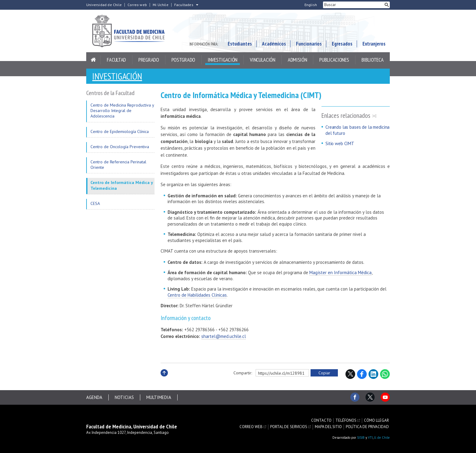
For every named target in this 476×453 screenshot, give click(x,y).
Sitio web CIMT (340, 143)
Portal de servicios (289, 427)
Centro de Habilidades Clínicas (197, 295)
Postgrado (183, 60)
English (311, 5)
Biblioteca (373, 60)
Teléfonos (346, 421)
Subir (164, 379)
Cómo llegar (376, 421)
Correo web (137, 5)
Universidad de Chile (104, 5)
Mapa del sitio (328, 427)
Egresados (342, 44)
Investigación (223, 60)
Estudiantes (240, 44)
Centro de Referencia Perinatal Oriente (118, 165)
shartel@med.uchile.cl (224, 336)
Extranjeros (374, 44)
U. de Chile (382, 438)
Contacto (321, 421)
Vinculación (263, 60)
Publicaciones (334, 60)
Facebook (362, 374)
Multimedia (159, 397)
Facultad (116, 60)
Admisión (297, 60)
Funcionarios (309, 44)
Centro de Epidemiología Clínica (120, 131)
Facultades (184, 5)
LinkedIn (373, 374)
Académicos (274, 44)
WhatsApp (385, 374)
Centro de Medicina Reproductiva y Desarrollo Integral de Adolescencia (122, 111)
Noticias (124, 397)
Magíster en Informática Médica (340, 272)
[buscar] (353, 5)
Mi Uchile (161, 5)
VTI (370, 438)
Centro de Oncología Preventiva (120, 147)
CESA (95, 203)
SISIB (361, 438)
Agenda (94, 397)
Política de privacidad (367, 427)
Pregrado (149, 60)
